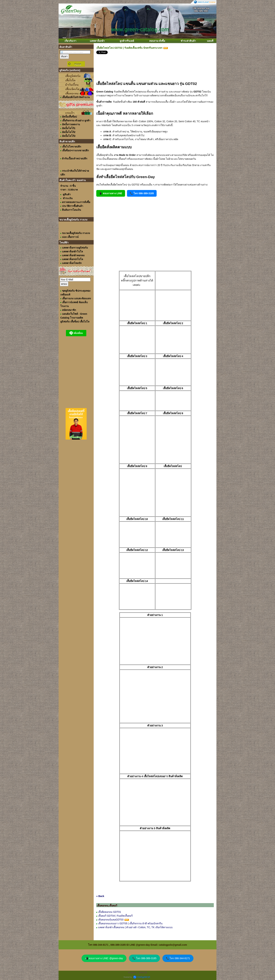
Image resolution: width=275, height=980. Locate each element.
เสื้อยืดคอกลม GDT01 (110, 912)
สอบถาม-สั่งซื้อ (157, 41)
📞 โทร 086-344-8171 (178, 958)
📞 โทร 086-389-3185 (142, 193)
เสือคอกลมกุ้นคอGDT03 (111, 920)
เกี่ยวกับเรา (70, 41)
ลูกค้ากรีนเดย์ (127, 41)
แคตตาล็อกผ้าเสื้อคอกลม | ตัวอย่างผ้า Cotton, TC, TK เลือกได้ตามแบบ (135, 927)
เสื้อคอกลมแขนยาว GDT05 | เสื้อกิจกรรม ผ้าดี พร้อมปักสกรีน (130, 923)
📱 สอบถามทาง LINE (111, 193)
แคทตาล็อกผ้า (97, 41)
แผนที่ (210, 41)
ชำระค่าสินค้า (188, 41)
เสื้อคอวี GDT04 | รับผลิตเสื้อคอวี (116, 916)
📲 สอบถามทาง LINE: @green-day (104, 958)
